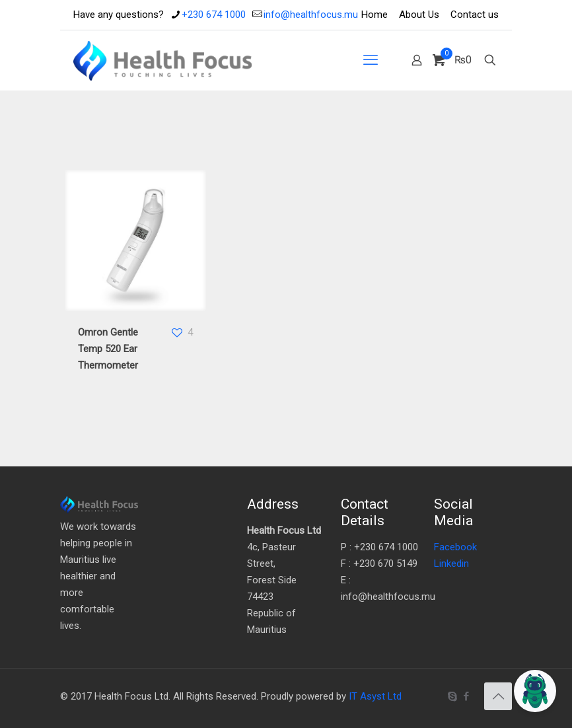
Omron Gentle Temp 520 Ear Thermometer (108, 349)
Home (375, 15)
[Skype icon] (452, 696)
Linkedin (451, 564)
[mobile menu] (371, 60)
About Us (419, 15)
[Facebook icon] (466, 696)
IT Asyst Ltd (375, 696)
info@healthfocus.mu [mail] (311, 15)
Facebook (455, 547)
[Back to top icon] (498, 696)
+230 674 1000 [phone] (214, 15)
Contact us (475, 15)
